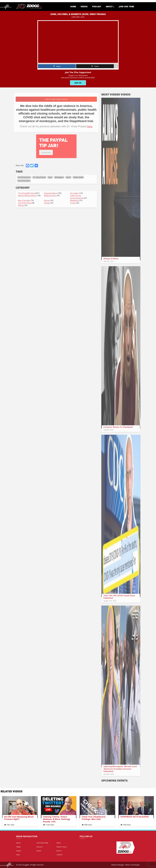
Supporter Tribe (42, 843)
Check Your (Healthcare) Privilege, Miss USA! (94, 818)
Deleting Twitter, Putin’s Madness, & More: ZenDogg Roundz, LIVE (56, 819)
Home (73, 6)
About (110, 6)
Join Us (78, 83)
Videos (84, 6)
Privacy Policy (62, 847)
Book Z (59, 851)
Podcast (97, 6)
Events (39, 851)
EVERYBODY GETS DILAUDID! (135, 817)
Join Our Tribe (126, 6)
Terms (18, 847)
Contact (60, 855)
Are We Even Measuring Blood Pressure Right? (19, 818)
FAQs (18, 855)
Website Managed (118, 865)
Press (59, 843)
